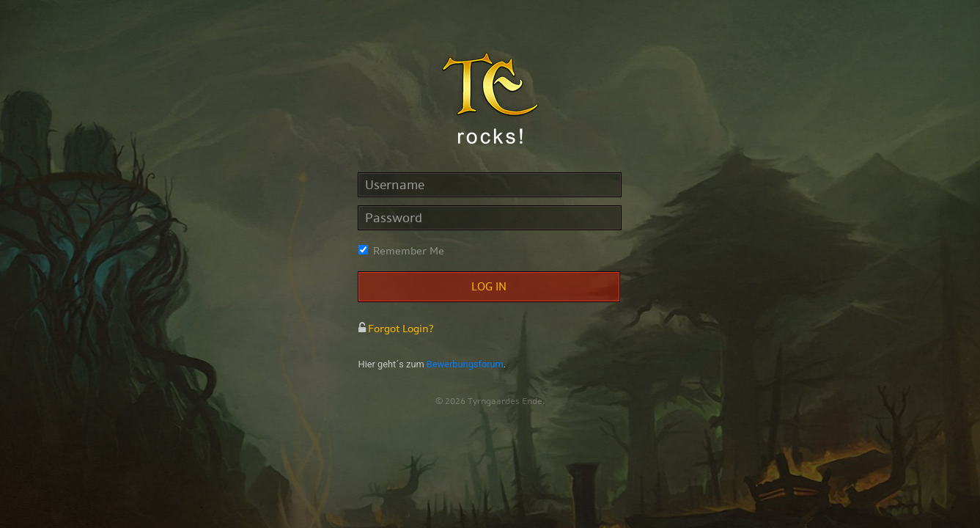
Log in (489, 287)
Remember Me (409, 251)
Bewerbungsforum (465, 364)
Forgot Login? (397, 329)
